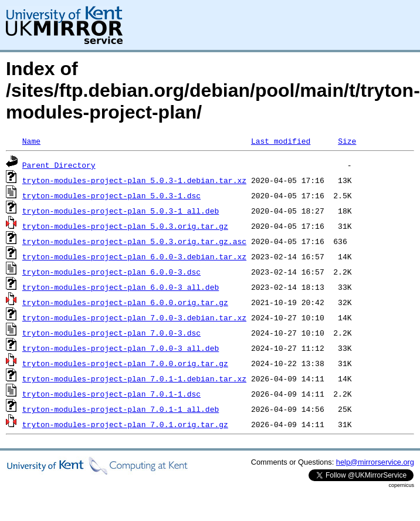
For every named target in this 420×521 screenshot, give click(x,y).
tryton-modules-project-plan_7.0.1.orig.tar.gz (125, 424)
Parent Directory (59, 165)
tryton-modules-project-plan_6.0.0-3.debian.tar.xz (134, 256)
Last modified (281, 141)
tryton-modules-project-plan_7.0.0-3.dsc (111, 333)
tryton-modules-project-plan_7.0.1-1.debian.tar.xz (134, 378)
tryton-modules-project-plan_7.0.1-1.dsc (111, 394)
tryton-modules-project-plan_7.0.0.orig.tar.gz (125, 363)
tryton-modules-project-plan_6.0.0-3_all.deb (121, 287)
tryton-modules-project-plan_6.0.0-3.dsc (111, 272)
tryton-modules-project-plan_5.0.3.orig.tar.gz (125, 226)
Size (347, 141)
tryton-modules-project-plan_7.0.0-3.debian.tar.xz (134, 317)
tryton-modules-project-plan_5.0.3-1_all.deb (121, 211)
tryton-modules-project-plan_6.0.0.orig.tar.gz (125, 302)
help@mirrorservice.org (375, 462)
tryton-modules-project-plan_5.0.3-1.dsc (111, 195)
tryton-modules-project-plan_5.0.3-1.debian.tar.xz (134, 180)
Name (31, 141)
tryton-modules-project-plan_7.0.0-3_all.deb (121, 348)
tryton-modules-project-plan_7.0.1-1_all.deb (121, 409)
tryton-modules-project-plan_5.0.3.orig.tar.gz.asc (134, 241)
